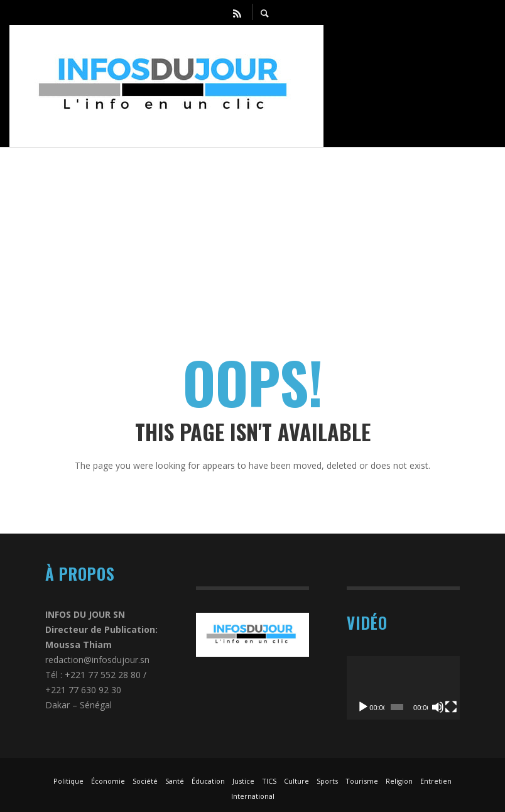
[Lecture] (363, 707)
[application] (403, 688)
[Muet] (438, 707)
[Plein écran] (451, 707)
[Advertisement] (253, 236)
